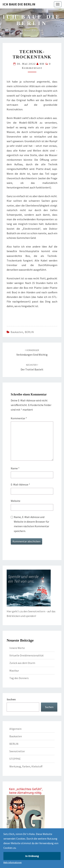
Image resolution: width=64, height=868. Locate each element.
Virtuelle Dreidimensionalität (27, 655)
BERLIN (29, 332)
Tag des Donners (19, 678)
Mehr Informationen (13, 862)
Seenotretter (17, 751)
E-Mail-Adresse (20, 484)
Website (16, 501)
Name (15, 468)
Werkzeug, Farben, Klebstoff (26, 766)
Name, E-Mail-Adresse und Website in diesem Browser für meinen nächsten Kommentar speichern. (31, 524)
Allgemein (15, 729)
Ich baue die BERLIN (19, 4)
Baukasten (17, 332)
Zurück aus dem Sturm (22, 663)
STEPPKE (15, 759)
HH (42, 64)
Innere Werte (17, 648)
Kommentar (19, 418)
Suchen (11, 699)
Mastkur (14, 671)
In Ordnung (32, 856)
